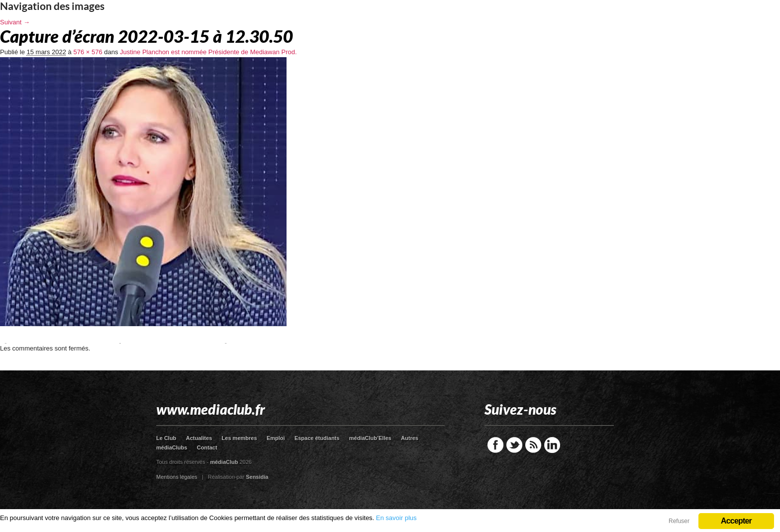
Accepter (736, 521)
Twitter (514, 445)
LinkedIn (552, 445)
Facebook (495, 445)
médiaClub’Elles (370, 438)
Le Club (166, 438)
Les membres (240, 438)
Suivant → (15, 22)
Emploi (276, 438)
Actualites (199, 438)
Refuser (679, 521)
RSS (533, 445)
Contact (207, 447)
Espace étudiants (317, 438)
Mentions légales (177, 477)
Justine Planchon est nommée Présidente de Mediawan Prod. (208, 52)
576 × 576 (88, 52)
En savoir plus (396, 518)
